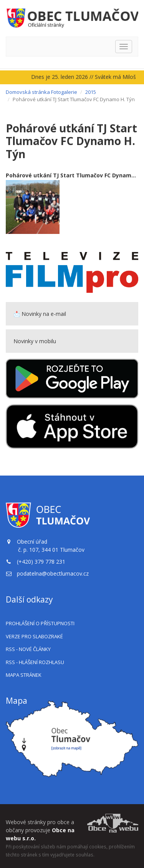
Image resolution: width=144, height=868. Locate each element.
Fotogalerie (64, 92)
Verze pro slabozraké (34, 636)
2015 (91, 92)
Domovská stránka (28, 92)
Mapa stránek (24, 675)
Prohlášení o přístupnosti (40, 623)
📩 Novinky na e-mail (40, 314)
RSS (28, 649)
